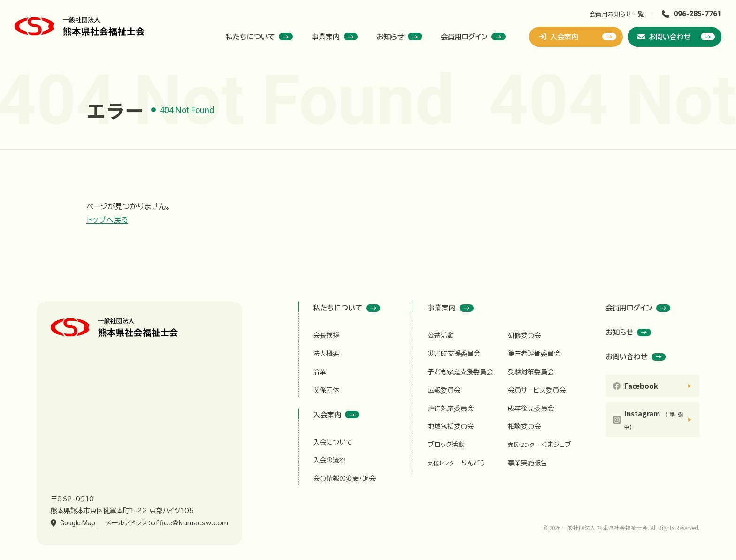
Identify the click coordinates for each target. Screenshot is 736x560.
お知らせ (399, 37)
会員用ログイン (473, 37)
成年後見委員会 (531, 409)
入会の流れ (330, 460)
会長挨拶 (326, 335)
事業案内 (335, 37)
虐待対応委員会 (451, 409)
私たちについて (259, 37)
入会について (333, 442)
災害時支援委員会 (454, 354)
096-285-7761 (698, 14)
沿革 (320, 372)
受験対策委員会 (531, 372)
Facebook (641, 386)
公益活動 (441, 335)
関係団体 (326, 390)
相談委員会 (524, 426)
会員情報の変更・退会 (344, 478)
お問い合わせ (676, 37)
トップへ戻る (107, 220)
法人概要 (326, 354)
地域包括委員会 (451, 426)
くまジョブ (540, 445)
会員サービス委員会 (537, 390)
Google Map (78, 523)
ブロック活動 (446, 445)
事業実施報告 (528, 463)
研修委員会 (524, 335)
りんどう (457, 463)
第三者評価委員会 (534, 354)
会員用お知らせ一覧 (617, 14)
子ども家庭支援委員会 (460, 372)
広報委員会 (444, 390)
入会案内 (578, 37)
